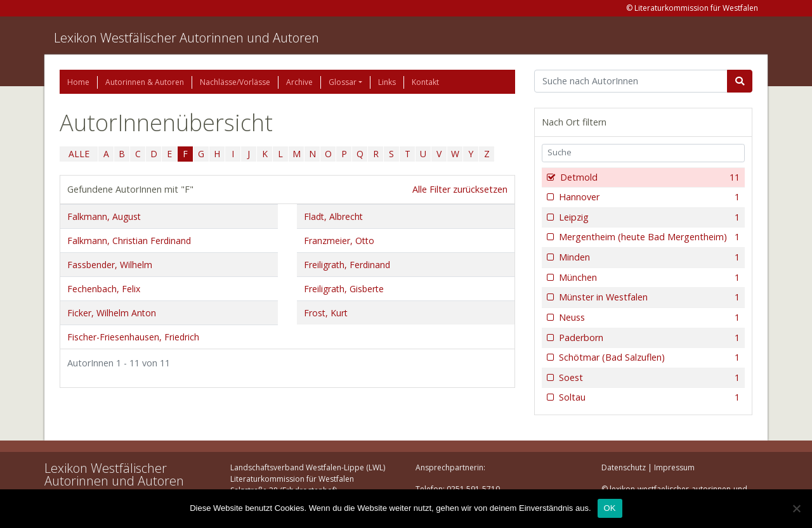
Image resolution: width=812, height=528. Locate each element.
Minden (648, 257)
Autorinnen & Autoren (145, 82)
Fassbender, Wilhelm (110, 265)
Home (78, 82)
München (648, 278)
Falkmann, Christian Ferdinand (129, 241)
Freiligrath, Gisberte (344, 289)
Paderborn (648, 338)
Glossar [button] (343, 82)
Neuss (648, 318)
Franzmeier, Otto (339, 241)
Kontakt (425, 82)
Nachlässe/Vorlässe (235, 82)
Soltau (648, 397)
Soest (648, 378)
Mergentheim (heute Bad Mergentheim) (648, 237)
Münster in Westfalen (648, 297)
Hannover (648, 197)
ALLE (79, 154)
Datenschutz (624, 467)
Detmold (649, 177)
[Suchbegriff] (631, 81)
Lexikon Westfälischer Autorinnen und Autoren (187, 38)
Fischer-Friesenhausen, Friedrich (133, 337)
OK (610, 508)
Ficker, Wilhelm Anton (112, 313)
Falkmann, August (104, 216)
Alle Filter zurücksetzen (460, 189)
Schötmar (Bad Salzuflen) (648, 357)
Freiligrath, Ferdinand (347, 265)
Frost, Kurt (326, 313)
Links (387, 82)
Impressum (674, 467)
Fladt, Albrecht (333, 216)
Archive (299, 82)
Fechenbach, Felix (104, 289)
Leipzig (648, 217)
